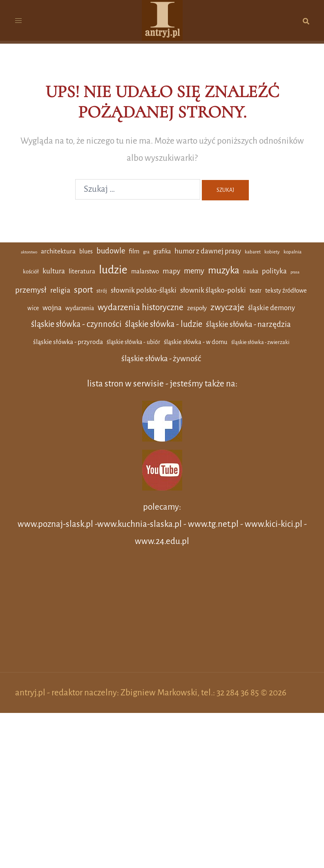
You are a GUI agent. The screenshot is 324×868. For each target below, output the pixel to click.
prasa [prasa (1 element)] (295, 272)
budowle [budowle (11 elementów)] (111, 251)
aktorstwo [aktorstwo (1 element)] (29, 252)
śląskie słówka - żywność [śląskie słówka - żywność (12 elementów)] (161, 359)
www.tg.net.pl (213, 524)
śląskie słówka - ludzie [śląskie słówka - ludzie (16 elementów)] (164, 324)
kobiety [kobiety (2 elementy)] (272, 252)
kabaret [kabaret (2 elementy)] (253, 252)
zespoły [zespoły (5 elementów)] (197, 308)
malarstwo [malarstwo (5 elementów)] (145, 271)
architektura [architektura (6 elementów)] (58, 251)
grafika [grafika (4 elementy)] (162, 251)
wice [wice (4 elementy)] (33, 308)
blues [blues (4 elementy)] (86, 251)
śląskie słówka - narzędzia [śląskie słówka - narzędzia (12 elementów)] (248, 324)
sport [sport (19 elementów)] (83, 290)
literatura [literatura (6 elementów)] (82, 271)
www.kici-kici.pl (274, 524)
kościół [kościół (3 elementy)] (31, 272)
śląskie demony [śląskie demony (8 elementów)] (271, 308)
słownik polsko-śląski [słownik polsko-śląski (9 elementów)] (144, 290)
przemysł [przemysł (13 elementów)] (31, 290)
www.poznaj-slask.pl (55, 524)
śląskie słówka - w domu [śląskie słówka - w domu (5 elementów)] (196, 342)
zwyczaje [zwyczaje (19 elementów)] (227, 307)
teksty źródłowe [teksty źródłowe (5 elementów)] (286, 291)
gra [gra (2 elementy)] (146, 252)
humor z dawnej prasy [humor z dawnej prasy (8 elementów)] (208, 251)
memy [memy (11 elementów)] (194, 271)
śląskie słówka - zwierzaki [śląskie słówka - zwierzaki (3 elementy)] (260, 342)
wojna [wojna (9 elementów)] (52, 308)
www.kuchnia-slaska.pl (140, 524)
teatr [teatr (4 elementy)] (256, 291)
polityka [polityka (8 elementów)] (274, 271)
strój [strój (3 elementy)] (102, 291)
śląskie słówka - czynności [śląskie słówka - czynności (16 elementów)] (76, 324)
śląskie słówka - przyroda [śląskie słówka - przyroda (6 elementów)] (68, 342)
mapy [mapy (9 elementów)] (171, 271)
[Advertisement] (162, 615)
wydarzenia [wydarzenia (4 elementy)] (80, 308)
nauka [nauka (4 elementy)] (251, 271)
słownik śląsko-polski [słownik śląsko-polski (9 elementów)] (213, 290)
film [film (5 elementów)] (134, 251)
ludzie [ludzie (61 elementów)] (113, 270)
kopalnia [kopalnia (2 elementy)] (293, 252)
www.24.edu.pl (162, 541)
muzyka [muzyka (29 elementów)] (224, 270)
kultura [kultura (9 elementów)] (54, 271)
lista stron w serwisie (125, 384)
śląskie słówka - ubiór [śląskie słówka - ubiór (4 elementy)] (133, 342)
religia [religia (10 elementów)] (60, 290)
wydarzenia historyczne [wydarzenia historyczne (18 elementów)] (141, 307)
